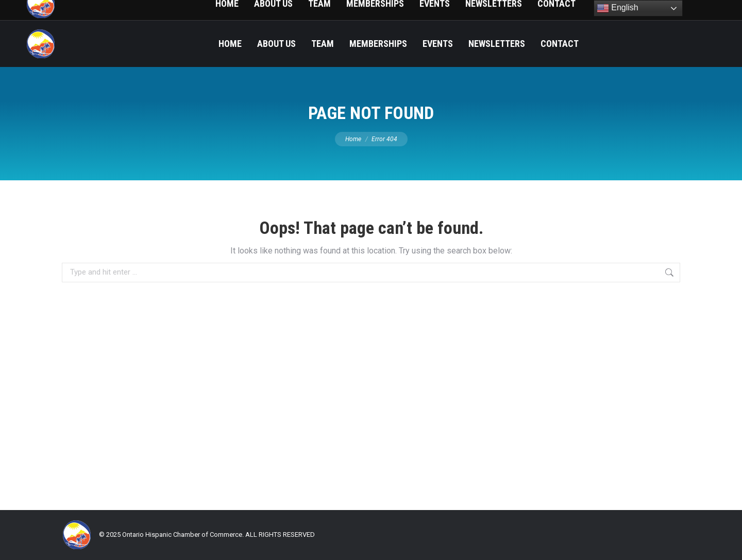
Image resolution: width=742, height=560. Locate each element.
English (618, 8)
